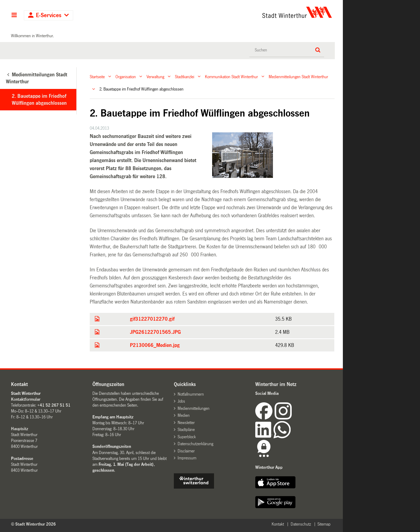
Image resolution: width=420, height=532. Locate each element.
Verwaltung (155, 76)
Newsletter (186, 423)
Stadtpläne (186, 430)
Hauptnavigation (14, 16)
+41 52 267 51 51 (54, 405)
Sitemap (324, 524)
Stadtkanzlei (185, 76)
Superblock (187, 437)
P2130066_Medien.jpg (155, 345)
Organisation (126, 76)
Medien (184, 415)
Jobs (181, 401)
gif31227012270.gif (152, 319)
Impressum (187, 458)
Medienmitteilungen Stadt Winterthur (298, 76)
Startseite (97, 76)
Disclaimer (186, 451)
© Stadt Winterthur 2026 (33, 524)
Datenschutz (301, 524)
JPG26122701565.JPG (155, 332)
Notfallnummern (191, 394)
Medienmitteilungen (194, 408)
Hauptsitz (20, 429)
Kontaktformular (26, 399)
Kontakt (278, 524)
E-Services (49, 15)
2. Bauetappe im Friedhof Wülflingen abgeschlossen (39, 100)
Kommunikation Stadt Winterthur (231, 76)
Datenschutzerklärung (195, 444)
